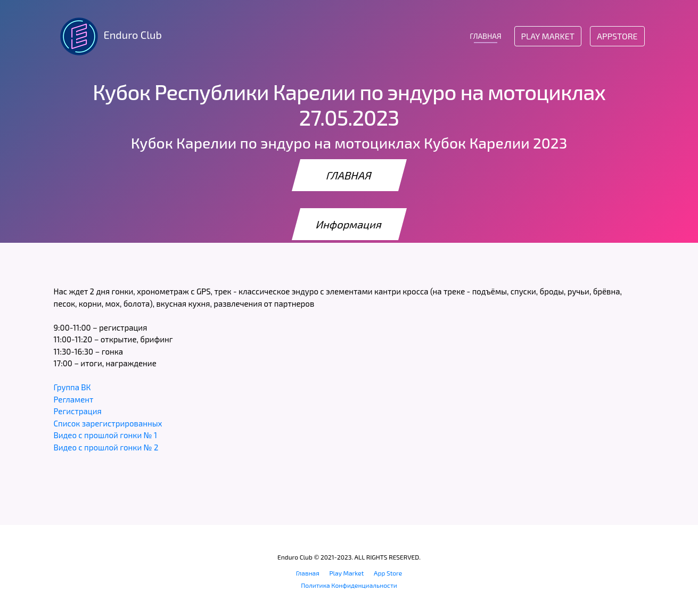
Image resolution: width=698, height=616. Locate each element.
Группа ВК (72, 387)
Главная (308, 573)
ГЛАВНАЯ (485, 36)
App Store (388, 573)
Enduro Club (108, 36)
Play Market (548, 36)
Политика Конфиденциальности (349, 585)
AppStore (617, 36)
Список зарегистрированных (108, 423)
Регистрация (78, 411)
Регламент (74, 399)
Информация (349, 224)
